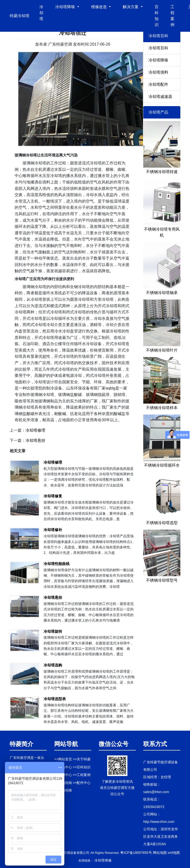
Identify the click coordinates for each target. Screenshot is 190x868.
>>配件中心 (82, 783)
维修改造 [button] (99, 7)
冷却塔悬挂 (35, 440)
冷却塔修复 (53, 496)
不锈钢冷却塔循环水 (162, 465)
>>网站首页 (63, 759)
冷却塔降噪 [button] (66, 7)
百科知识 (157, 16)
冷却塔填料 (158, 72)
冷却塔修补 (53, 530)
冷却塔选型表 (55, 699)
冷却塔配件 (158, 84)
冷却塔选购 (53, 665)
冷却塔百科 (158, 48)
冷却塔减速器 (160, 97)
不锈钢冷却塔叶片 (162, 350)
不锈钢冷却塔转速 (162, 172)
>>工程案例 (82, 775)
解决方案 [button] (131, 7)
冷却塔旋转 (53, 631)
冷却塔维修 (103, 860)
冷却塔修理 (35, 430)
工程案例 (172, 16)
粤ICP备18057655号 (136, 853)
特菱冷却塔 (20, 16)
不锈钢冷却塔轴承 (162, 293)
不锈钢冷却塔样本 (162, 408)
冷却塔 (41, 13)
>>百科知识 (82, 767)
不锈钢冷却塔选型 (162, 523)
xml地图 (174, 853)
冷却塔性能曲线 (57, 564)
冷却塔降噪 (158, 60)
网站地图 (160, 853)
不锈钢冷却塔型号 (162, 580)
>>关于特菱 (82, 759)
